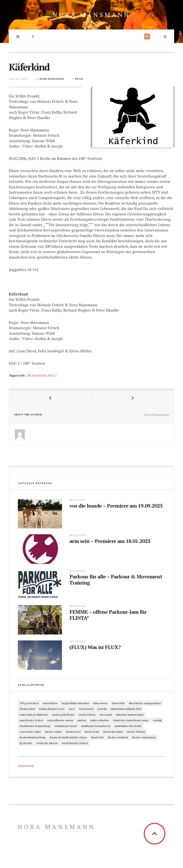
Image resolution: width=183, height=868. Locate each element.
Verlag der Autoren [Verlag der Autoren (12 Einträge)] (47, 743)
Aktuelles (77, 500)
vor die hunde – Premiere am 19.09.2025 (116, 506)
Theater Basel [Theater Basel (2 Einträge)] (73, 732)
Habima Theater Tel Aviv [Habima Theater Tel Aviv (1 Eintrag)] (52, 709)
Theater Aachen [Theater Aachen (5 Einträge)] (53, 732)
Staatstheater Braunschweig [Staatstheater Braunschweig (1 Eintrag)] (35, 726)
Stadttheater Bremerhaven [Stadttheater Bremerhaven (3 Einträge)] (96, 726)
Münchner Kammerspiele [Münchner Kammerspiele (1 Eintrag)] (130, 715)
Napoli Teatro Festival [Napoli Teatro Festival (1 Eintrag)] (31, 720)
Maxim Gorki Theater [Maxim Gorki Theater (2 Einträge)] (63, 715)
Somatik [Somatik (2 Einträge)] (157, 720)
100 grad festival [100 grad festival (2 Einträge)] (29, 703)
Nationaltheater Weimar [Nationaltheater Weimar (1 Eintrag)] (60, 720)
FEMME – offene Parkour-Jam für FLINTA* (108, 615)
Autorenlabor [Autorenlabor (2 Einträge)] (50, 703)
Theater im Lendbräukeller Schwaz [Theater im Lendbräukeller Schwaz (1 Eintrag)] (68, 737)
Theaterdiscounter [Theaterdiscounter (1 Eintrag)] (113, 732)
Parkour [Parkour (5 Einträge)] (82, 720)
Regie (79, 79)
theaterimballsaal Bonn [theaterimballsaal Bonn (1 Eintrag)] (33, 737)
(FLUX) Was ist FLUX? (95, 647)
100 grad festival (37, 375)
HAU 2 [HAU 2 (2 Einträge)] (72, 709)
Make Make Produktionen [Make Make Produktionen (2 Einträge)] (34, 715)
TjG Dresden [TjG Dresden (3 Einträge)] (26, 743)
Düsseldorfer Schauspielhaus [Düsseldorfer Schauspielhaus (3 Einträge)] (145, 703)
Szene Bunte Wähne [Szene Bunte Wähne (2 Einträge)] (30, 732)
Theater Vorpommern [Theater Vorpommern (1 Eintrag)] (144, 737)
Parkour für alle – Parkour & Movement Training (116, 580)
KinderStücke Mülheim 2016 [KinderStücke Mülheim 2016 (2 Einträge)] (126, 709)
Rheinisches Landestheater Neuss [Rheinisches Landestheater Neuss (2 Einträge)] (131, 720)
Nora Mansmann (92, 15)
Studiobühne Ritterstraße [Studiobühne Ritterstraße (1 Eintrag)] (128, 726)
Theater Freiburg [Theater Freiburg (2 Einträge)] (136, 732)
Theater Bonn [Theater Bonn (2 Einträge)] (92, 732)
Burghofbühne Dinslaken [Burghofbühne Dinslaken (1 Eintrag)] (75, 703)
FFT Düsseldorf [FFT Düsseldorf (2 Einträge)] (27, 709)
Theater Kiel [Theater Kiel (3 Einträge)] (97, 737)
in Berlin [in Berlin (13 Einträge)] (102, 709)
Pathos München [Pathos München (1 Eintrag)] (100, 720)
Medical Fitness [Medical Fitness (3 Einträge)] (87, 715)
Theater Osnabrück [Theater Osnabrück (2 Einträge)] (118, 737)
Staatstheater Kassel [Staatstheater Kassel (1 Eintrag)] (66, 726)
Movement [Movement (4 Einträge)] (106, 715)
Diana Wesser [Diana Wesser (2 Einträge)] (100, 703)
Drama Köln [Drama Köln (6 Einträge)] (118, 703)
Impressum (26, 766)
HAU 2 (52, 375)
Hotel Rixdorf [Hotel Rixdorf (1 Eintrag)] (86, 709)
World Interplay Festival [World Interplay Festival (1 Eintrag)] (75, 743)
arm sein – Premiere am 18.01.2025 (110, 541)
